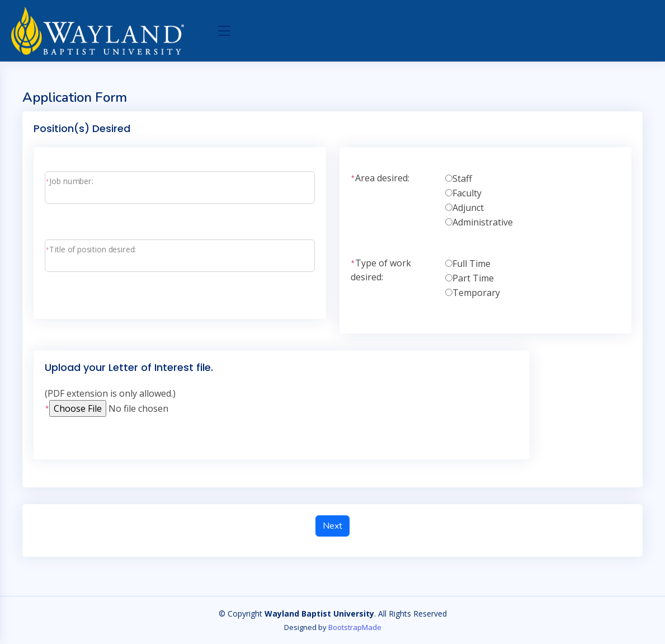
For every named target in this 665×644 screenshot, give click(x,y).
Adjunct (468, 208)
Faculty (467, 193)
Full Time (471, 264)
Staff (462, 178)
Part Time (473, 278)
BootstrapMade (355, 627)
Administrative (483, 222)
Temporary (476, 293)
